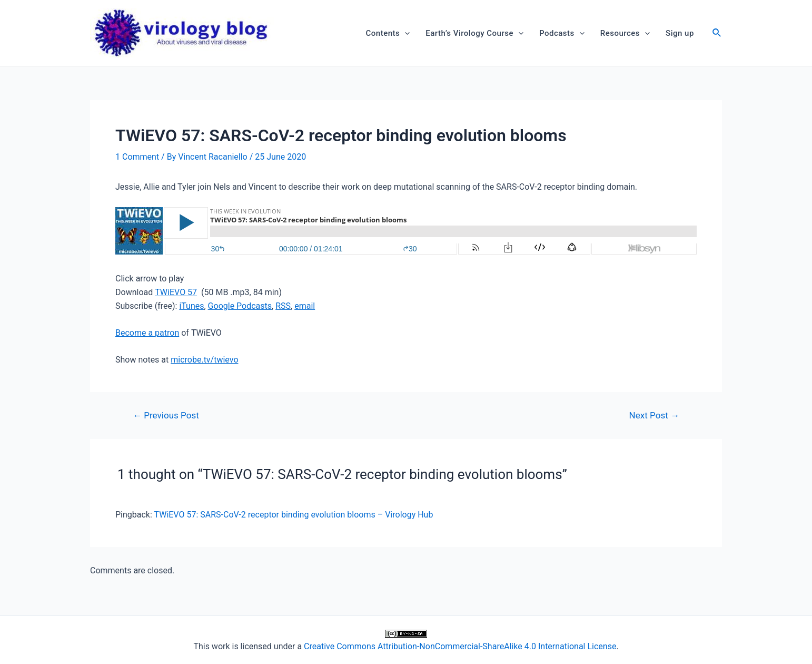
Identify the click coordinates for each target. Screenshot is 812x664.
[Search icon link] (717, 34)
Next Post (654, 416)
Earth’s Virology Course (474, 33)
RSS (283, 306)
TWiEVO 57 (176, 292)
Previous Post (166, 416)
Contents (388, 33)
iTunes (191, 306)
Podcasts (562, 33)
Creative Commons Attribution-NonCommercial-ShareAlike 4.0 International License (460, 646)
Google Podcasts (240, 306)
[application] (405, 33)
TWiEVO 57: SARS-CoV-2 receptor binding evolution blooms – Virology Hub (294, 515)
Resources (625, 33)
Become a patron (147, 333)
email (305, 306)
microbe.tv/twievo (204, 360)
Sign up (680, 33)
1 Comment (137, 157)
